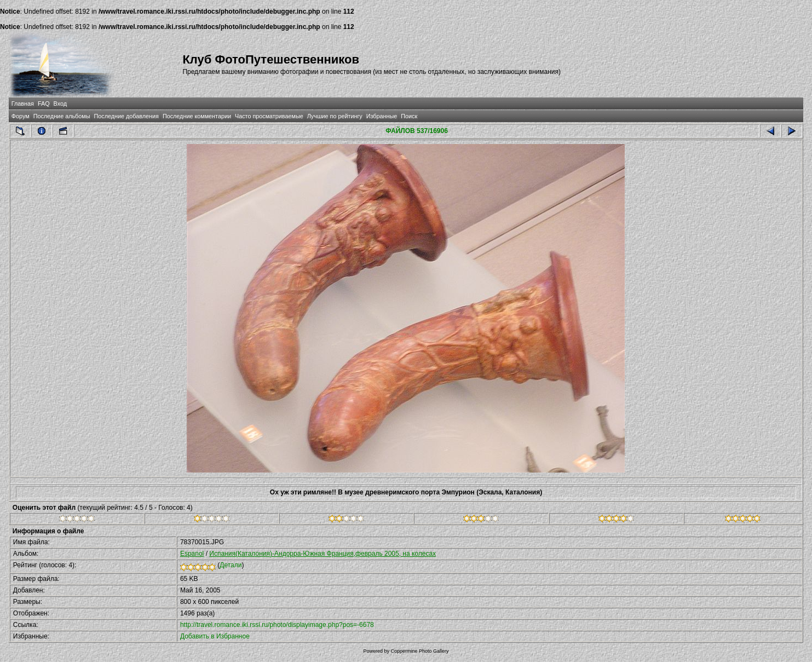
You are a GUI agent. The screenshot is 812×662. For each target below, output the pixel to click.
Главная (23, 103)
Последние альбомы (62, 116)
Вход (60, 103)
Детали (231, 565)
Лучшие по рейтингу (335, 116)
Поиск (409, 116)
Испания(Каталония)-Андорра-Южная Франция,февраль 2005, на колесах (323, 554)
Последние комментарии (197, 116)
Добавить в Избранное (215, 636)
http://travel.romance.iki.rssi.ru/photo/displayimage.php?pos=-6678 (277, 625)
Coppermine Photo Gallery (419, 651)
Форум (21, 116)
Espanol (192, 554)
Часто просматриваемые (269, 116)
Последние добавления (126, 116)
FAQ (44, 103)
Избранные (382, 116)
